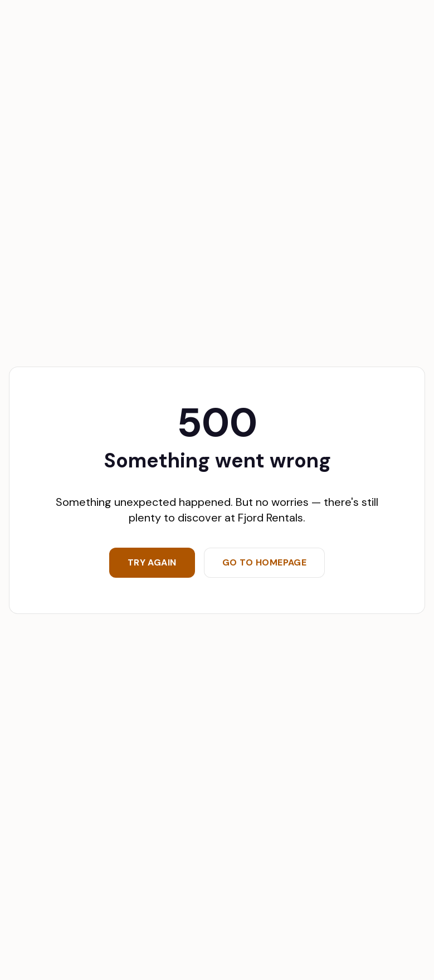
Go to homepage (265, 562)
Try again (152, 562)
